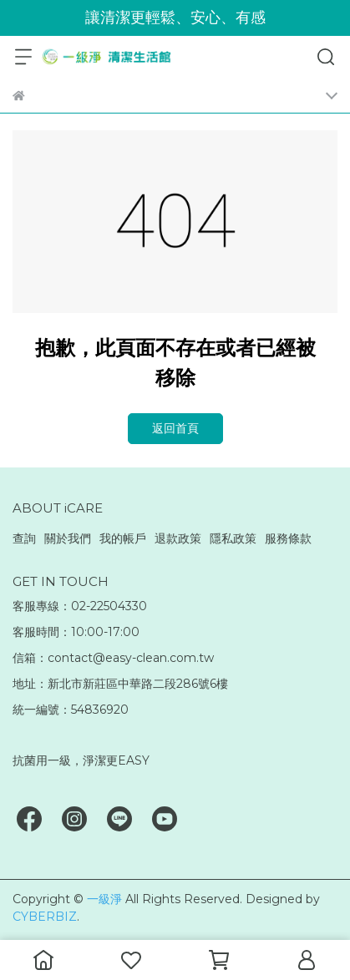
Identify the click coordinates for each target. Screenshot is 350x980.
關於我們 (68, 538)
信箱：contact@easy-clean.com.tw (113, 658)
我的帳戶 (123, 538)
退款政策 (178, 538)
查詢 (24, 538)
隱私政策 (233, 538)
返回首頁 (175, 428)
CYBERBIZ (45, 917)
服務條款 (288, 538)
